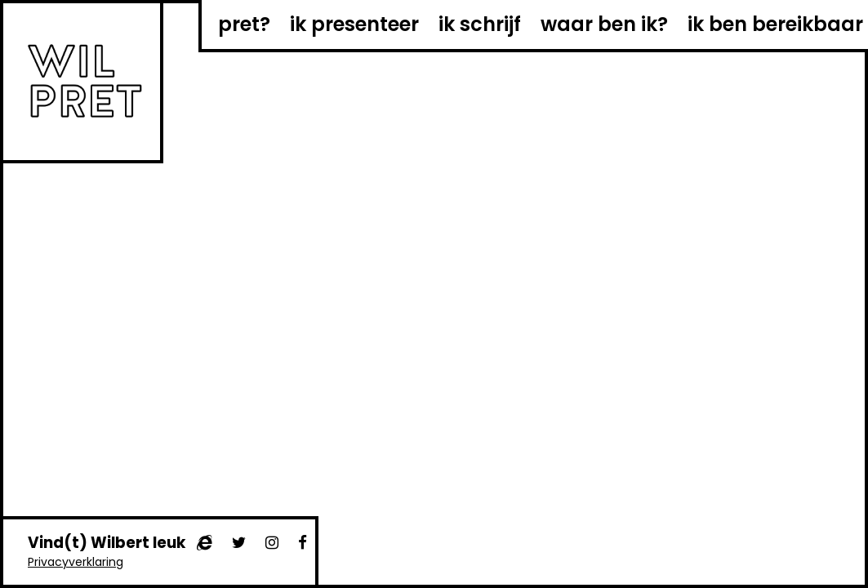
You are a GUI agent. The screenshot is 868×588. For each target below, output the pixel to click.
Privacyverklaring (76, 562)
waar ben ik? (604, 24)
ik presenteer (354, 24)
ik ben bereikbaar (775, 24)
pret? (244, 24)
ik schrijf (480, 24)
